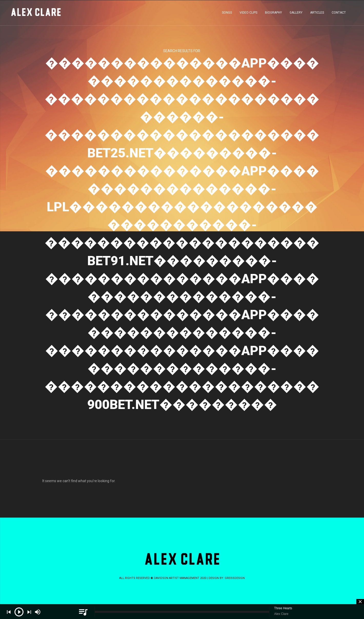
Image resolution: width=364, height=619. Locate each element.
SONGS (227, 14)
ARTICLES (317, 14)
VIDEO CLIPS (248, 14)
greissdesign (235, 578)
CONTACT (339, 14)
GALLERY (296, 14)
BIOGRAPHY (273, 14)
